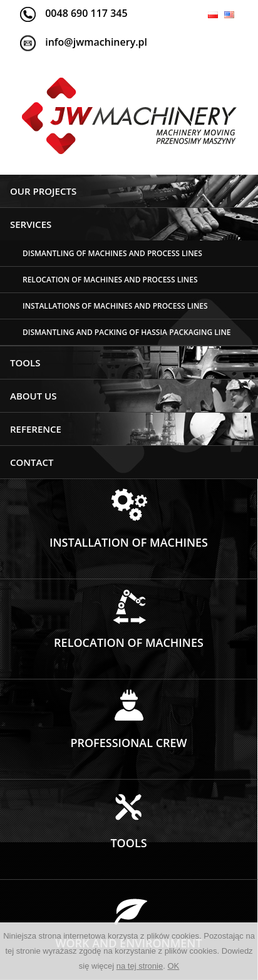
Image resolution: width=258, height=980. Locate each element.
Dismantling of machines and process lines (112, 253)
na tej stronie (140, 966)
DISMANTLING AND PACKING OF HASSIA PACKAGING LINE (127, 332)
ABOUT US (34, 396)
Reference (36, 429)
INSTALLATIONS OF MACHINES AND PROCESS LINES (115, 306)
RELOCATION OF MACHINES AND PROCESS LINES (110, 280)
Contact (32, 462)
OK (173, 966)
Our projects (43, 191)
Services (31, 224)
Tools (25, 363)
